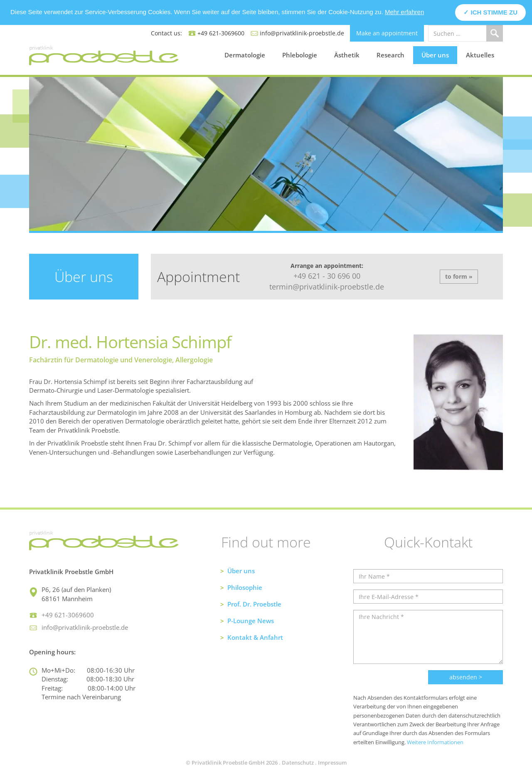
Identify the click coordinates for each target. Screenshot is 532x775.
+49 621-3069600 (221, 33)
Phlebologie (300, 55)
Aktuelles (480, 55)
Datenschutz (298, 763)
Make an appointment (387, 33)
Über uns (435, 55)
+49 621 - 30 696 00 (327, 276)
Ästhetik (347, 55)
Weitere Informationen (435, 742)
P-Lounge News (251, 621)
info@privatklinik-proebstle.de (302, 33)
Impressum (332, 763)
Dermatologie (245, 55)
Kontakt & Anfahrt (255, 637)
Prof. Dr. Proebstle (254, 604)
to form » (459, 276)
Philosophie (245, 587)
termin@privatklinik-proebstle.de (327, 287)
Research (390, 55)
